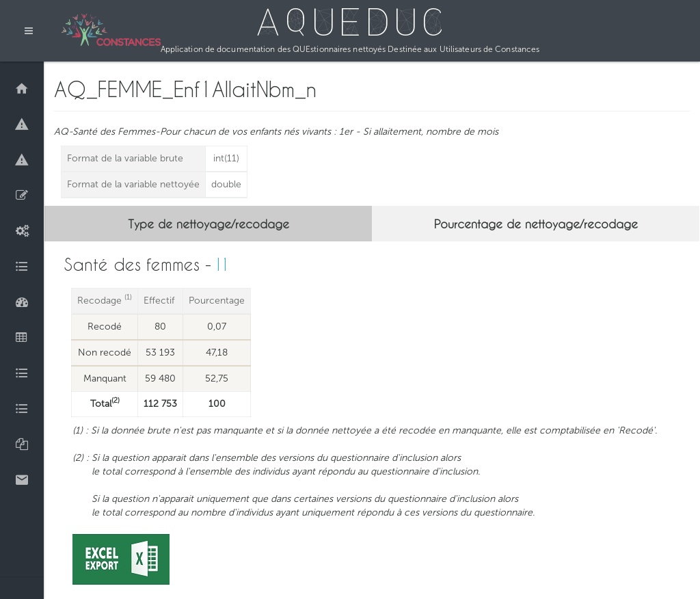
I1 (224, 264)
